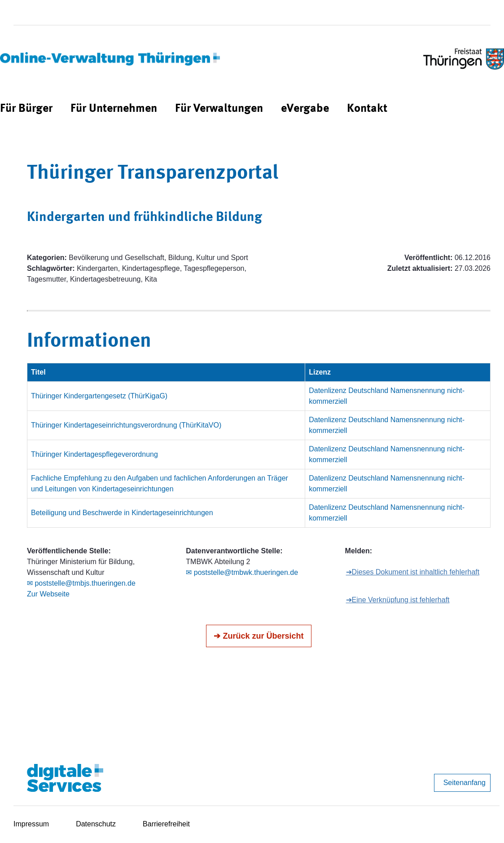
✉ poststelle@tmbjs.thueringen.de (81, 583)
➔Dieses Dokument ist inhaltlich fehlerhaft (413, 572)
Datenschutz (96, 824)
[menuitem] (26, 109)
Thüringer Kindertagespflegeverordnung (94, 454)
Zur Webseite (48, 594)
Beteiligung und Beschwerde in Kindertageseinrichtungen (122, 513)
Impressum (31, 824)
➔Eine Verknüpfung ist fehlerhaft (398, 600)
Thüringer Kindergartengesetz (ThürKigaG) (99, 396)
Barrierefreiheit (166, 824)
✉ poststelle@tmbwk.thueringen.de (242, 572)
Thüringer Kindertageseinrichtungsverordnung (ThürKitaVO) (126, 425)
